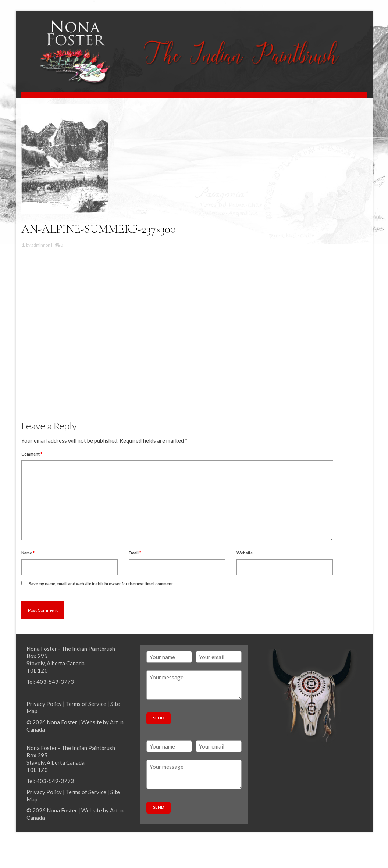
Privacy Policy (44, 704)
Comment (32, 454)
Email (135, 553)
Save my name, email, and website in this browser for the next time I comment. (101, 584)
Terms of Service (86, 704)
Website (245, 553)
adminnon (41, 245)
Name (28, 553)
